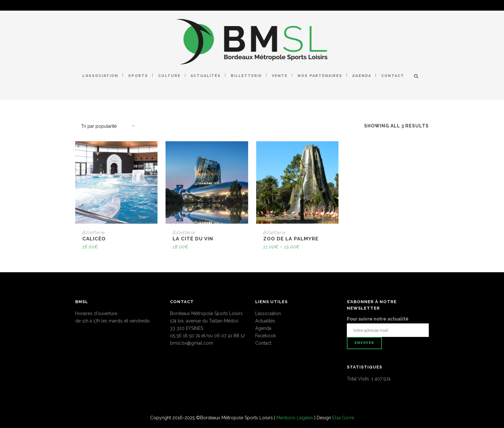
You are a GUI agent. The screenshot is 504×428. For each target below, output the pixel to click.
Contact (263, 343)
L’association (268, 313)
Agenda (263, 328)
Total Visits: (359, 379)
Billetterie (94, 233)
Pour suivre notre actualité (378, 319)
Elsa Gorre (343, 418)
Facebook (265, 336)
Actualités (265, 321)
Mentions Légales (295, 418)
